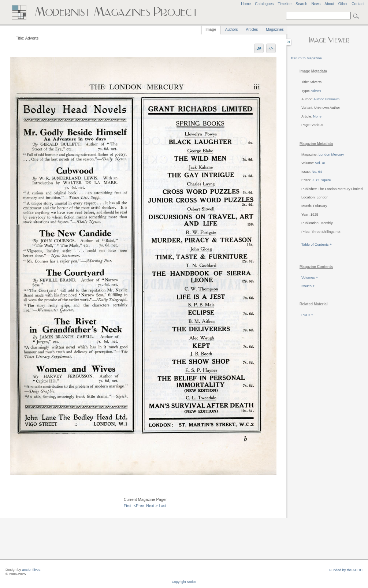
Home (246, 4)
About (329, 4)
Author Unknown (326, 99)
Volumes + (310, 277)
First (128, 506)
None (317, 116)
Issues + (308, 286)
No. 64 (317, 172)
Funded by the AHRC (346, 570)
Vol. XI (320, 163)
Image (211, 29)
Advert (316, 91)
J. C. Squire (321, 180)
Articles (252, 29)
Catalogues (264, 4)
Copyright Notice (184, 582)
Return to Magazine (306, 58)
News (316, 4)
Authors (231, 29)
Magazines (275, 29)
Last (163, 506)
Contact (358, 4)
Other (343, 4)
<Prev (139, 506)
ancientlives (31, 570)
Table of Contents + (317, 244)
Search (301, 4)
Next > (152, 506)
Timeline (285, 4)
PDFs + (307, 315)
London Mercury (331, 154)
